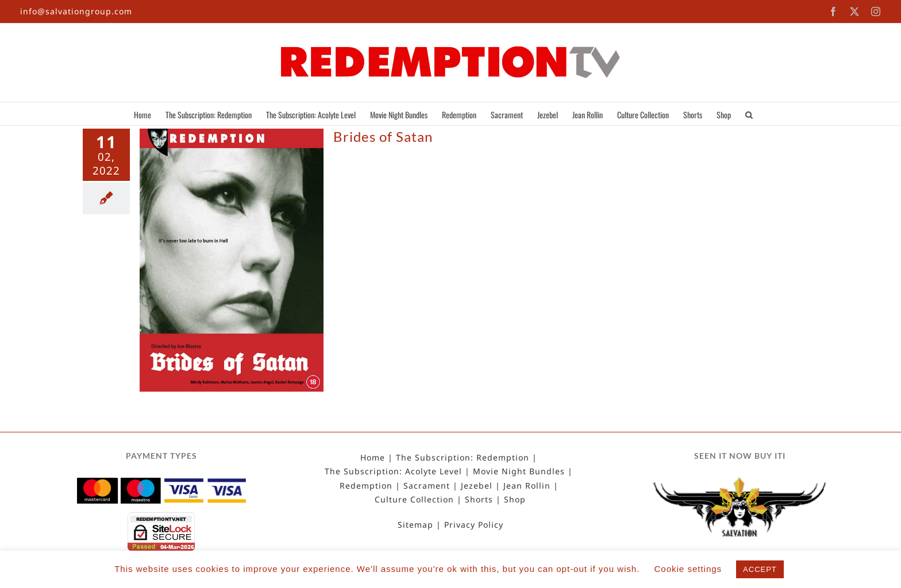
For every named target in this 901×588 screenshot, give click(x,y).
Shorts (479, 500)
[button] (749, 114)
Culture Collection (414, 500)
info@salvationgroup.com (76, 11)
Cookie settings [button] (688, 569)
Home (373, 458)
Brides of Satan (383, 136)
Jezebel (477, 486)
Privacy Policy (474, 525)
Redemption (366, 486)
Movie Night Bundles (519, 471)
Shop (515, 500)
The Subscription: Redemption (463, 458)
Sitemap (415, 525)
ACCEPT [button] (760, 569)
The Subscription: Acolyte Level (393, 471)
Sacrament (427, 486)
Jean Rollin (527, 486)
